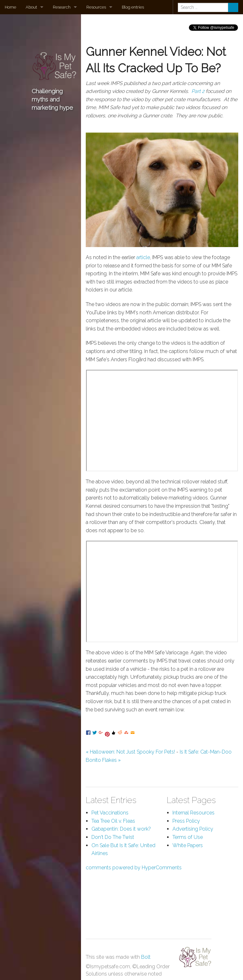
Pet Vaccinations (110, 813)
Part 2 (198, 91)
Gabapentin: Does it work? (121, 829)
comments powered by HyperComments (134, 868)
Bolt (146, 957)
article (143, 257)
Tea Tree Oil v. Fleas (113, 821)
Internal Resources (193, 813)
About (31, 7)
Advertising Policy (193, 829)
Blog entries (133, 7)
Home (10, 7)
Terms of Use (188, 837)
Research (62, 7)
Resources (96, 7)
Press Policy (186, 821)
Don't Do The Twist (113, 837)
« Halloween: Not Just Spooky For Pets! (130, 752)
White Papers (188, 845)
